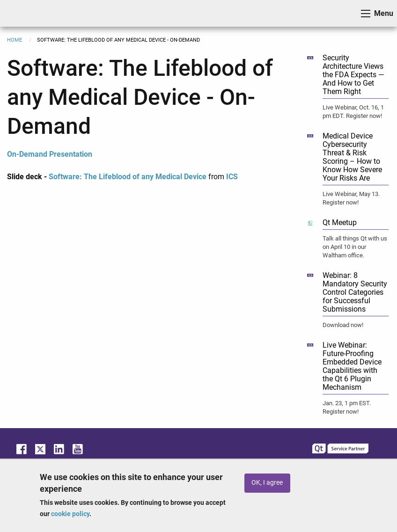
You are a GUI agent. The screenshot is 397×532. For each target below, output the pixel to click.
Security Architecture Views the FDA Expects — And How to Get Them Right (353, 75)
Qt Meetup (340, 222)
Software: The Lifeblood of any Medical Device (128, 177)
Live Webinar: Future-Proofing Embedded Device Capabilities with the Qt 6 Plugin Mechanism (352, 366)
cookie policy (70, 514)
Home (15, 40)
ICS (22, 13)
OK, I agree (267, 483)
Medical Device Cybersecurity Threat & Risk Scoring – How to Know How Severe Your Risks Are (352, 157)
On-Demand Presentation (50, 154)
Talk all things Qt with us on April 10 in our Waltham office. (355, 247)
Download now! (343, 325)
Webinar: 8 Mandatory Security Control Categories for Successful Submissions (355, 292)
